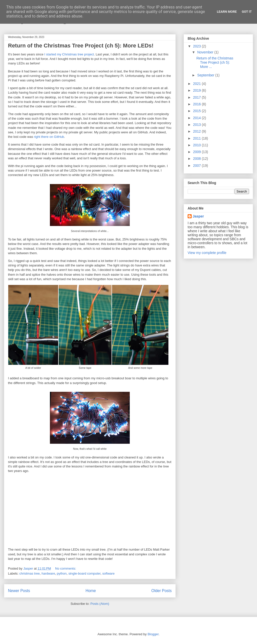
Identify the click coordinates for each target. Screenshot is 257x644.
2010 (197, 145)
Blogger (153, 634)
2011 (197, 138)
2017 (197, 97)
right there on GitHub (49, 137)
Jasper (198, 216)
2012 (197, 131)
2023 (197, 46)
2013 (197, 125)
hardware (48, 573)
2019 (197, 90)
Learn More (227, 12)
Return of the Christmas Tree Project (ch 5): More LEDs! (81, 46)
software (108, 573)
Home (91, 591)
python (62, 573)
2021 (197, 84)
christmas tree (30, 573)
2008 (197, 159)
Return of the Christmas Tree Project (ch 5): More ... (215, 62)
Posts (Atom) (100, 604)
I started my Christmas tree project (69, 54)
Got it (247, 12)
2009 (197, 152)
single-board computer (84, 573)
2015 (197, 111)
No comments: (66, 568)
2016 (197, 104)
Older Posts (162, 591)
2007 (197, 166)
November (206, 52)
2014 (197, 118)
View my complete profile (207, 253)
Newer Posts (19, 591)
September (206, 75)
